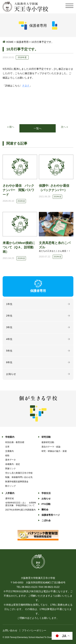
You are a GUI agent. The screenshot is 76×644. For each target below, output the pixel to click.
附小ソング (11, 486)
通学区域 (9, 499)
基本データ (11, 460)
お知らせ (11, 374)
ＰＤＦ (26, 86)
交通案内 (9, 451)
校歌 (7, 456)
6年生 (9, 362)
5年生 (9, 351)
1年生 (9, 304)
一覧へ (38, 128)
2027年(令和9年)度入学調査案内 (20, 510)
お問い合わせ (10, 630)
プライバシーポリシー (34, 630)
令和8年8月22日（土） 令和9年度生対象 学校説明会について (21, 504)
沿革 (7, 447)
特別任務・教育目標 (15, 442)
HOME (10, 42)
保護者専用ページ (51, 515)
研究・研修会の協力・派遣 (54, 451)
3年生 (9, 327)
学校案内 (10, 437)
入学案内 (10, 493)
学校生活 (46, 493)
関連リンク (11, 469)
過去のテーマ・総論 (51, 447)
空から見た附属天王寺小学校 (19, 473)
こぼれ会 (46, 520)
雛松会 (45, 510)
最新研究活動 (48, 442)
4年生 (9, 339)
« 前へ (11, 127)
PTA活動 (46, 504)
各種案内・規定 (13, 464)
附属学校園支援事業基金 (17, 482)
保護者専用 (22, 42)
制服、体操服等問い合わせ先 (19, 477)
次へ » (64, 127)
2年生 (9, 316)
